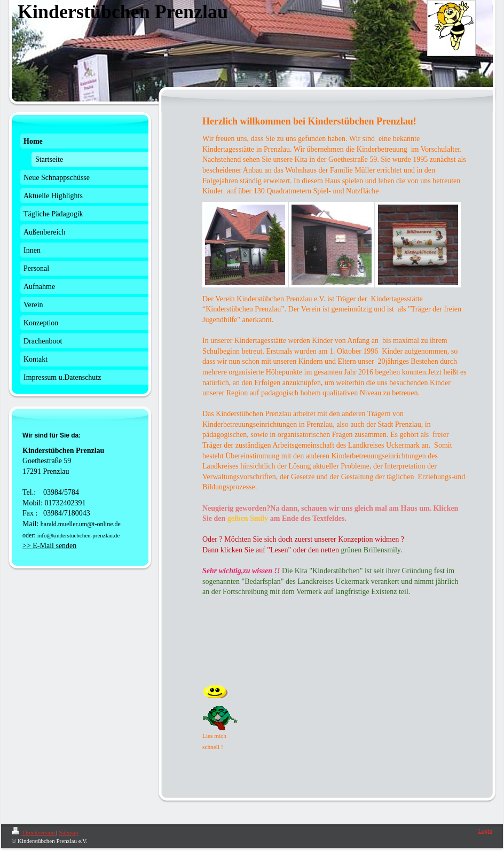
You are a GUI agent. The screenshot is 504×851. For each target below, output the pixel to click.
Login (485, 831)
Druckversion (34, 832)
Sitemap (68, 832)
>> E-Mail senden (49, 546)
